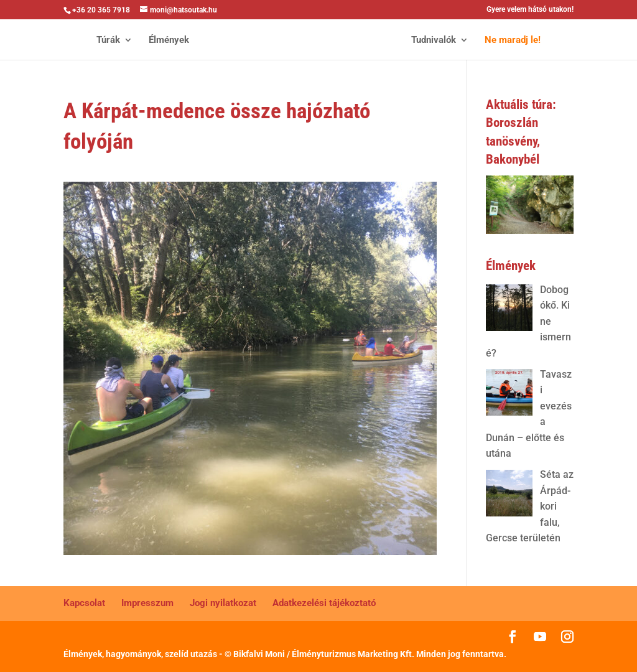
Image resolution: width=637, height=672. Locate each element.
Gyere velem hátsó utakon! (530, 10)
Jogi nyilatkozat (223, 603)
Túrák (108, 40)
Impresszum (147, 603)
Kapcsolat (84, 603)
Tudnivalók (434, 40)
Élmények (169, 40)
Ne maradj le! (513, 40)
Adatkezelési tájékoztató (324, 603)
